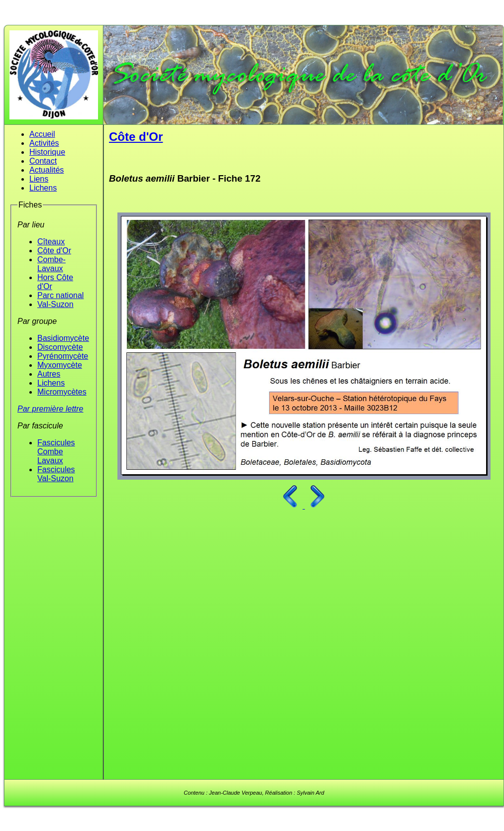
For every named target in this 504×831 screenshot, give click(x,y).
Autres (49, 374)
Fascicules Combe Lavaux (56, 452)
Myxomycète (60, 365)
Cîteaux (51, 242)
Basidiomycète (63, 338)
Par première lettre (50, 409)
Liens (39, 179)
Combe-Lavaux (51, 264)
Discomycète (60, 347)
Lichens (43, 188)
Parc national (60, 295)
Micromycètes (62, 392)
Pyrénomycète (63, 356)
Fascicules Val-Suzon (56, 474)
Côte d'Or (54, 251)
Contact (43, 161)
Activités (44, 143)
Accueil (42, 134)
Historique (47, 152)
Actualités (47, 170)
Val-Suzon (55, 304)
